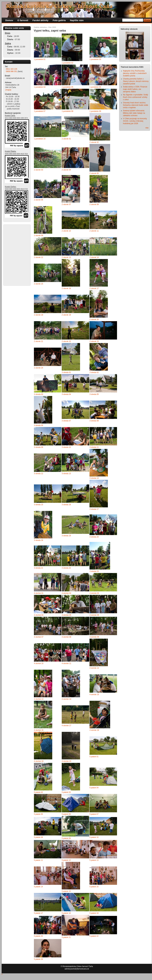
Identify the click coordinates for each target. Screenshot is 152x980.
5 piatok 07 (94, 814)
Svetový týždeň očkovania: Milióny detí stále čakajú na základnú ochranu (134, 113)
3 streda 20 (94, 537)
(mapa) (8, 90)
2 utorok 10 (66, 231)
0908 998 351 (12, 71)
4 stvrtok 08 (66, 637)
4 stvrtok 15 (94, 694)
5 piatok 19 (94, 913)
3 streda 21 (38, 568)
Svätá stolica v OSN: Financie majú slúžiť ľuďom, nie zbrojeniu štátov (135, 89)
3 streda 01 (66, 372)
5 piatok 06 (66, 814)
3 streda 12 (38, 474)
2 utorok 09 (38, 235)
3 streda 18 (38, 540)
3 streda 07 (66, 421)
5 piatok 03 (66, 792)
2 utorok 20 (94, 319)
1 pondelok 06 (95, 87)
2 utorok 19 (66, 315)
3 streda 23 (94, 571)
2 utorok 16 (66, 288)
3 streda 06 (38, 425)
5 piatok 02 (38, 792)
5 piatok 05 (38, 814)
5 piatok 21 (66, 937)
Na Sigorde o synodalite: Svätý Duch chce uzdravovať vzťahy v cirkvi (136, 97)
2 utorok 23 (94, 341)
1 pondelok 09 (95, 111)
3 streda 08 (94, 421)
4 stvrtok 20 (66, 761)
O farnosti (23, 20)
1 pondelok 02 (67, 63)
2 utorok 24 (38, 368)
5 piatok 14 (38, 887)
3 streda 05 (94, 394)
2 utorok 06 (38, 200)
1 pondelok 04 (40, 87)
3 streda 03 (38, 394)
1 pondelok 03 (95, 59)
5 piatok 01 (94, 757)
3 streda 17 (94, 509)
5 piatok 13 (94, 860)
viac (147, 128)
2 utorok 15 (38, 284)
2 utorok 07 (66, 204)
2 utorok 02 (94, 142)
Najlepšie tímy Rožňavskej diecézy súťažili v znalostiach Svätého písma (135, 73)
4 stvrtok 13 (39, 699)
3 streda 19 (66, 536)
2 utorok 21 (38, 341)
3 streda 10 (66, 447)
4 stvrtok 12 (94, 668)
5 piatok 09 (66, 838)
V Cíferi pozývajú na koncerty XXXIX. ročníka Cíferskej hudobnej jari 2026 (135, 121)
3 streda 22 (66, 568)
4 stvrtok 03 (94, 593)
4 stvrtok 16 (39, 730)
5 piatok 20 (38, 936)
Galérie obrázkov (40, 27)
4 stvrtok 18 (94, 730)
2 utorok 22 (66, 341)
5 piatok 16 (94, 887)
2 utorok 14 (94, 257)
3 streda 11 (94, 447)
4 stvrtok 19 (39, 761)
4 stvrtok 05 (66, 615)
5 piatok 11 (38, 860)
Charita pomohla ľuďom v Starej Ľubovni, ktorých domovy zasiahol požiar (136, 81)
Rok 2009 (52, 27)
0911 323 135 (12, 69)
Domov (9, 20)
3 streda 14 (94, 478)
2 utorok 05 (94, 173)
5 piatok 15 (66, 891)
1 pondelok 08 (67, 111)
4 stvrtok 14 (66, 699)
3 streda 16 (66, 505)
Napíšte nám (77, 20)
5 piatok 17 (38, 913)
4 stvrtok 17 (66, 726)
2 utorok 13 (66, 257)
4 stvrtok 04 (39, 615)
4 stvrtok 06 (94, 615)
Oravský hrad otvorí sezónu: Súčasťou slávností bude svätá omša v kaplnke (136, 105)
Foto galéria (59, 20)
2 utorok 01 (66, 139)
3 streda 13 (66, 474)
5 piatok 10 (94, 837)
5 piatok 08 (38, 837)
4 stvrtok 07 (39, 637)
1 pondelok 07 (40, 111)
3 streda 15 (38, 505)
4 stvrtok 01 (39, 593)
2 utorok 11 (94, 231)
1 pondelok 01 (40, 59)
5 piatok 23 (38, 959)
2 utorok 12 (38, 257)
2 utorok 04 (66, 170)
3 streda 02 (94, 372)
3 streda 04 (66, 394)
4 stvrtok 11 (66, 663)
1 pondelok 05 (67, 87)
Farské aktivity (40, 20)
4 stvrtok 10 (39, 663)
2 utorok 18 (38, 315)
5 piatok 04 (94, 788)
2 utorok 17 (94, 288)
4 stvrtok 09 (94, 637)
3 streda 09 (38, 447)
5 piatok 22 (94, 936)
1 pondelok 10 (40, 139)
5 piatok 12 (66, 860)
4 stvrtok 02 (66, 593)
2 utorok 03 (38, 170)
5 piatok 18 (66, 913)
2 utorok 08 (94, 204)
